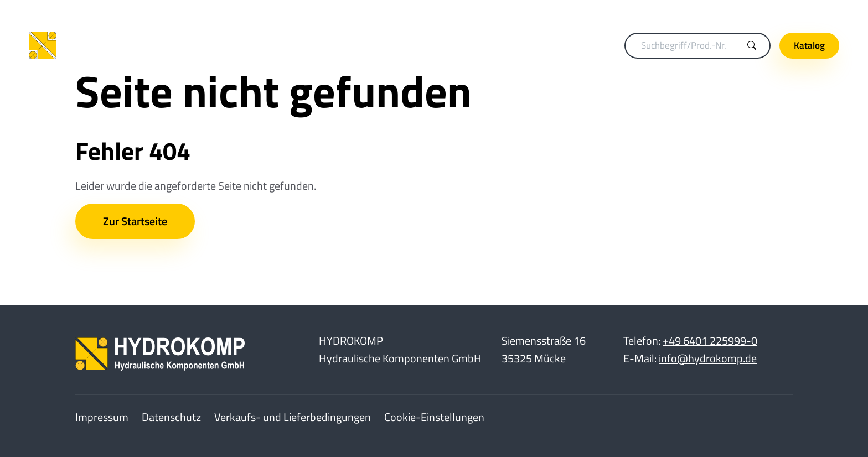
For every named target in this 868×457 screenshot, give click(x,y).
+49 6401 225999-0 (710, 341)
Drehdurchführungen (433, 45)
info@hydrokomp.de (708, 358)
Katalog (809, 45)
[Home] (101, 46)
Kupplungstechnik (264, 45)
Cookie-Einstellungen (434, 417)
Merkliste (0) (681, 12)
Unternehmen (803, 12)
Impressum (102, 417)
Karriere (740, 12)
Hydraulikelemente (531, 45)
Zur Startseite (135, 221)
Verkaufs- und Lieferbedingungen (293, 417)
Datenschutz (171, 417)
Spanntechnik (346, 45)
